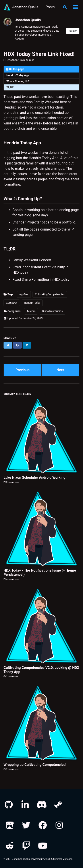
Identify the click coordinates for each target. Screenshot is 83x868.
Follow (73, 31)
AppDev (24, 294)
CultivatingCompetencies (50, 294)
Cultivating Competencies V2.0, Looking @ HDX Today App (41, 670)
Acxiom (31, 311)
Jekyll (47, 859)
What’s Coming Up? (18, 81)
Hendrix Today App (18, 75)
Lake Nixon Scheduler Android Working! (35, 478)
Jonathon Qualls (25, 7)
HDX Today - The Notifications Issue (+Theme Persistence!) (40, 572)
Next (60, 370)
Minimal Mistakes (63, 859)
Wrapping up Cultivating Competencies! (35, 765)
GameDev (12, 303)
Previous (22, 370)
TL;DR (10, 87)
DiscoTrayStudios (52, 311)
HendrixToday (32, 303)
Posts (50, 7)
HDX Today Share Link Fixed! (39, 54)
